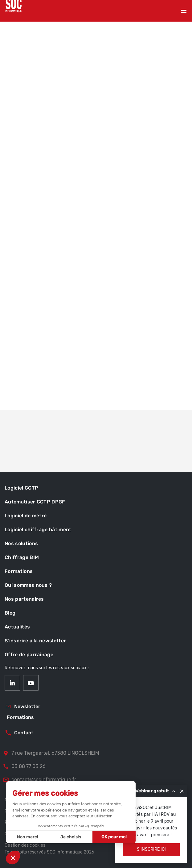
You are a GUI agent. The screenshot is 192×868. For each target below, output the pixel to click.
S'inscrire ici (151, 849)
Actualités (17, 627)
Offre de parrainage (29, 655)
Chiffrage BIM (22, 557)
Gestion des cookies (25, 845)
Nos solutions (21, 543)
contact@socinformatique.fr (39, 780)
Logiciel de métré (26, 516)
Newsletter (22, 707)
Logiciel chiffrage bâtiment (38, 530)
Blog (10, 613)
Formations (19, 571)
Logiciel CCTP (21, 488)
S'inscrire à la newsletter (35, 641)
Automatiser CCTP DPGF (35, 502)
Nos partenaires (24, 599)
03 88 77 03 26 (24, 766)
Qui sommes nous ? (28, 585)
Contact (19, 733)
